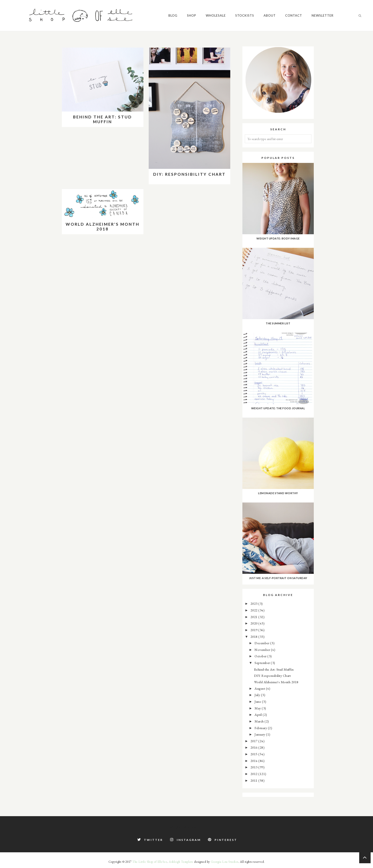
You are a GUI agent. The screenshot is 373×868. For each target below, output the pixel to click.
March (260, 721)
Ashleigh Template (181, 862)
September (263, 663)
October (261, 656)
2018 (255, 636)
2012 (255, 774)
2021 (255, 617)
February (261, 728)
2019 (255, 630)
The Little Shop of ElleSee (150, 862)
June (258, 701)
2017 (255, 741)
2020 (255, 623)
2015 (255, 754)
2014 (255, 761)
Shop (192, 15)
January (260, 734)
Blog (173, 15)
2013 (255, 767)
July (258, 695)
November (263, 650)
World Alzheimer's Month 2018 (103, 227)
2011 (255, 780)
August (260, 688)
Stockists (245, 15)
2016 (255, 747)
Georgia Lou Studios (225, 862)
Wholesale (216, 15)
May (258, 708)
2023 (255, 603)
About (270, 15)
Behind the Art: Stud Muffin (103, 119)
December (262, 643)
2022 (255, 610)
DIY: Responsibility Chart (189, 174)
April (259, 714)
